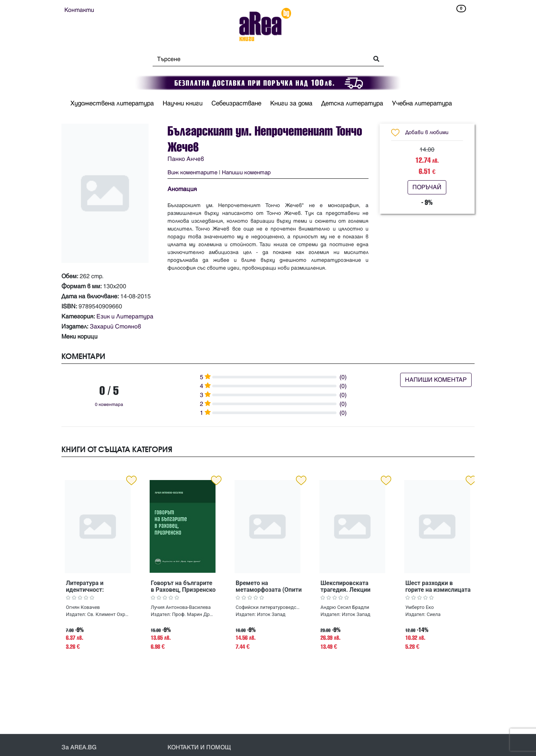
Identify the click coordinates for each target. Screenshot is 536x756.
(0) (343, 377)
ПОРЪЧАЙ (427, 187)
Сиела (433, 614)
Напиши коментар (246, 173)
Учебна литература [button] (422, 104)
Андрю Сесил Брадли (345, 607)
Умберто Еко (419, 607)
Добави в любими (427, 132)
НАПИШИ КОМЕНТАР (436, 380)
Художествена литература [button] (112, 104)
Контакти (79, 10)
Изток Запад (271, 614)
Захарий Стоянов (115, 327)
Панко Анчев (186, 159)
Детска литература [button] (352, 104)
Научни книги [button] (183, 104)
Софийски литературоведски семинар (268, 607)
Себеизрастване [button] (236, 104)
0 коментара (109, 405)
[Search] (259, 59)
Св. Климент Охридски (109, 614)
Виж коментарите (192, 173)
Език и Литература (125, 317)
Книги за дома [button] (291, 104)
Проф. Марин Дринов (193, 614)
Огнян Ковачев (83, 607)
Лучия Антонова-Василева (181, 607)
